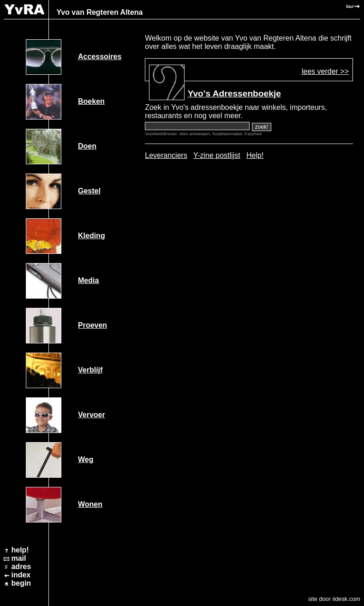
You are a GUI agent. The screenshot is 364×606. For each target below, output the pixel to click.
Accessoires (100, 57)
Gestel (89, 191)
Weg (86, 459)
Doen (87, 146)
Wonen (90, 504)
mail (18, 558)
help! (20, 550)
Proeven (92, 325)
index (21, 575)
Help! (255, 155)
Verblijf (90, 370)
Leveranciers (166, 155)
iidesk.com (346, 599)
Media (88, 280)
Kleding (92, 236)
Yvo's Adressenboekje (234, 93)
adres (21, 567)
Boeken (91, 101)
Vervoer (92, 415)
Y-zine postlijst (217, 155)
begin (21, 583)
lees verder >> (325, 71)
